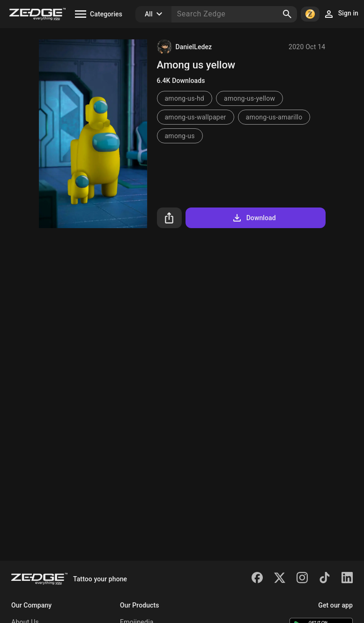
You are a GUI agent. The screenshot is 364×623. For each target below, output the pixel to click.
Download (254, 218)
